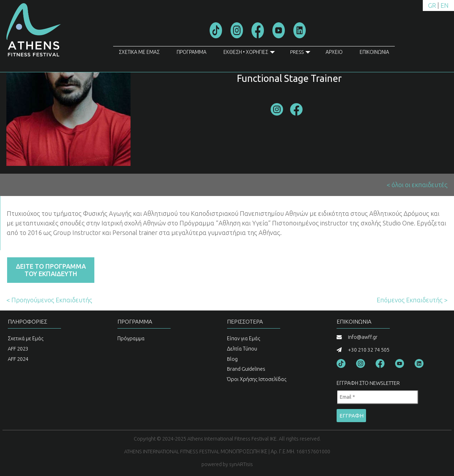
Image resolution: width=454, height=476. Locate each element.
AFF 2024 (18, 359)
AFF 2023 (18, 349)
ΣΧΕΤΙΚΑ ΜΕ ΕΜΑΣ (139, 52)
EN (445, 5)
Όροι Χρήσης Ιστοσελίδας (257, 379)
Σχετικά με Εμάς (26, 338)
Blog (232, 359)
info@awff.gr (363, 337)
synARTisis (241, 464)
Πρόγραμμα (131, 338)
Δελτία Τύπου (242, 349)
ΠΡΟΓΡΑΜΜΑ (192, 52)
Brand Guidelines (246, 369)
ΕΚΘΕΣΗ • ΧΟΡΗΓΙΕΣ (249, 54)
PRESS (300, 54)
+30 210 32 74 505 (369, 350)
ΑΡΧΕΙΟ (334, 52)
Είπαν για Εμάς (244, 338)
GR (432, 5)
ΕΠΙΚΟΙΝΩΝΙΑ (374, 52)
